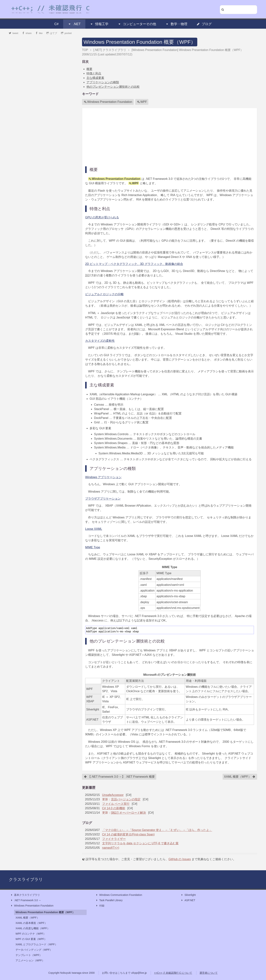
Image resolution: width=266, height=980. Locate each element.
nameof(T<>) (111, 848)
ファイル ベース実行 (116, 804)
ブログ (204, 24)
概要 (89, 69)
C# (56, 24)
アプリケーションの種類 (103, 82)
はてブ (52, 33)
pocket (66, 33)
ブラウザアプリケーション (103, 499)
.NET (74, 24)
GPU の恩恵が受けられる (102, 217)
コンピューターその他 (137, 24)
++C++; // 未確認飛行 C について (173, 973)
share (27, 33)
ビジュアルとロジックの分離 (104, 294)
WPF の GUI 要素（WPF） (31, 939)
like (39, 33)
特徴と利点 (94, 73)
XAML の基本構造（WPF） (31, 923)
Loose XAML (94, 529)
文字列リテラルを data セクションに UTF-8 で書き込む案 (140, 843)
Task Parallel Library (109, 900)
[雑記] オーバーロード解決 (128, 813)
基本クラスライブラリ (25, 895)
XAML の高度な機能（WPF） (33, 928)
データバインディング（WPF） (34, 950)
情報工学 (99, 24)
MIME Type (93, 547)
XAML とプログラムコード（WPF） (36, 944)
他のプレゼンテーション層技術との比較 (113, 87)
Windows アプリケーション (103, 477)
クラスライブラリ (26, 879)
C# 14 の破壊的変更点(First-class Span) (128, 834)
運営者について (209, 973)
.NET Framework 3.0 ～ (26, 900)
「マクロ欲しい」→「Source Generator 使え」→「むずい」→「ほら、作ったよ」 (157, 830)
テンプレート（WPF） (29, 955)
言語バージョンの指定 (126, 799)
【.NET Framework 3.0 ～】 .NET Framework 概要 (119, 777)
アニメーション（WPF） (30, 960)
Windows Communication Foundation (119, 895)
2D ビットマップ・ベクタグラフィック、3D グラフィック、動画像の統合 (134, 264)
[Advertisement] (170, 137)
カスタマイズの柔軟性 (100, 341)
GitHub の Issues (180, 859)
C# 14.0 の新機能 (114, 808)
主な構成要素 (95, 78)
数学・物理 (176, 24)
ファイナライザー (114, 839)
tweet (14, 33)
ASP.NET (188, 900)
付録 (100, 906)
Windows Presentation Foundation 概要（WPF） (140, 42)
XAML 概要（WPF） (240, 777)
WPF (142, 102)
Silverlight (188, 895)
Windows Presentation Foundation (108, 102)
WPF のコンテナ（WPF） (31, 934)
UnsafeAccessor (113, 795)
